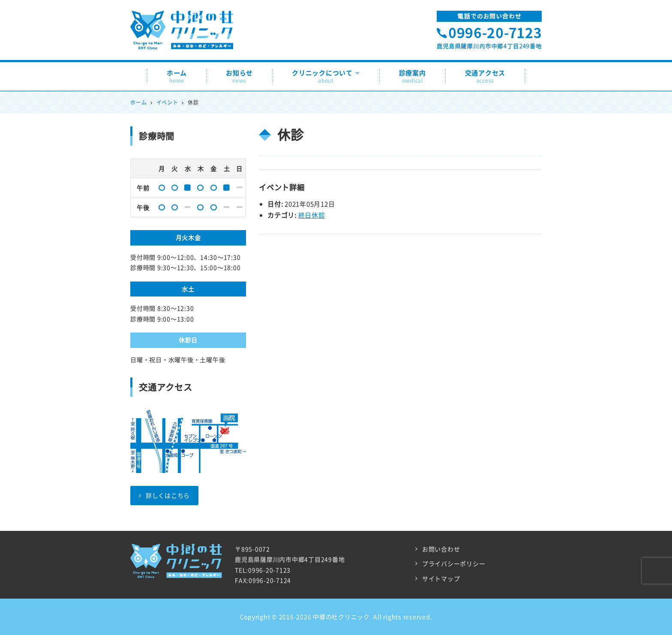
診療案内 (412, 76)
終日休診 (312, 215)
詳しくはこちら (164, 495)
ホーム (177, 76)
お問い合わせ (441, 549)
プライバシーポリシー (454, 563)
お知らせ (239, 76)
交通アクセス (485, 76)
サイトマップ (441, 578)
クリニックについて (326, 76)
